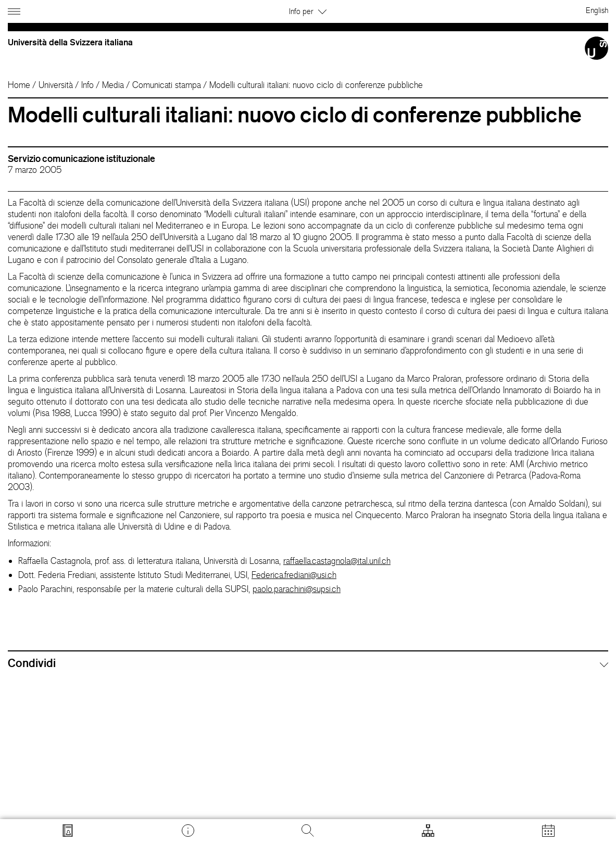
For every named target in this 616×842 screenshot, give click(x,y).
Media (113, 85)
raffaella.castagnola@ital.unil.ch (337, 561)
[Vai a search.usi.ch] (68, 831)
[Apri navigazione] (15, 10)
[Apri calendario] (548, 831)
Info (87, 85)
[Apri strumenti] (428, 831)
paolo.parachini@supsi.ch (297, 589)
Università (56, 85)
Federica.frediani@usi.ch (294, 575)
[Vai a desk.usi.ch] (188, 831)
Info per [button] (308, 11)
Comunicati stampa (167, 85)
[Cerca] (308, 831)
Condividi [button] (32, 663)
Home (19, 85)
